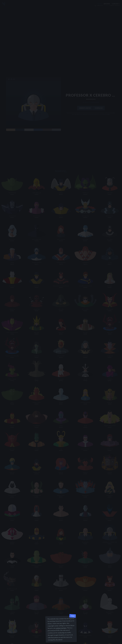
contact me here (61, 628)
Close (73, 616)
